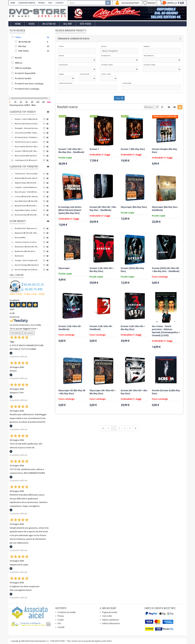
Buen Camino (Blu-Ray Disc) (26, 156)
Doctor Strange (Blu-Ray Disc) (27, 265)
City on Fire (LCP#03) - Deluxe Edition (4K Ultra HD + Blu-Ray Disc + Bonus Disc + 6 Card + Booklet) (27, 133)
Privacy (61, 616)
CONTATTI (59, 3)
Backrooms (19, 256)
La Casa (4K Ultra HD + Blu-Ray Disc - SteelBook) (27, 196)
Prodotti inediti (23, 78)
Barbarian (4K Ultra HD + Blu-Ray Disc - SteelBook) (27, 233)
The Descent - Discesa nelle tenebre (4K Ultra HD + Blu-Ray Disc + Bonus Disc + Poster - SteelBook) (27, 174)
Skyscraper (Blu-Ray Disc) (134, 207)
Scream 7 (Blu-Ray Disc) (133, 149)
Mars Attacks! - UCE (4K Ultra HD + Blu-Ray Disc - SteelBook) (27, 192)
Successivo (29, 333)
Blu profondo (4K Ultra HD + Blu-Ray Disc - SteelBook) (27, 206)
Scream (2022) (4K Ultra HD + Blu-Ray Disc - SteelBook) (166, 270)
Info (59, 623)
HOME (13, 3)
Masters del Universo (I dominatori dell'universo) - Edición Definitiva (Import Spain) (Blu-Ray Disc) (27, 124)
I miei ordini (107, 616)
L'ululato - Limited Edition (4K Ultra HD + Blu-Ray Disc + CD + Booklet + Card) (27, 187)
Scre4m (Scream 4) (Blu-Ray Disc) (166, 392)
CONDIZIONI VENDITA (27, 3)
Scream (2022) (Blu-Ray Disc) (132, 270)
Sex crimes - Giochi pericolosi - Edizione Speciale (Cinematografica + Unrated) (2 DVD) (166, 331)
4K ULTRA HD (49, 24)
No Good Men (20, 237)
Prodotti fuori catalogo (27, 89)
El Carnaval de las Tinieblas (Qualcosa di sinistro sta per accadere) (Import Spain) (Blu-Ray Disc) (27, 137)
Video (32, 24)
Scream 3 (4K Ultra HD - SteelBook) (101, 328)
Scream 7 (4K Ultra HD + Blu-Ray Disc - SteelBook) (71, 151)
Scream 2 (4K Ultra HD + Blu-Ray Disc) (102, 270)
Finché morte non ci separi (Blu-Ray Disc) (27, 142)
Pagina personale (110, 612)
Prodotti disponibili (25, 73)
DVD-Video (85, 24)
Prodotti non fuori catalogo (29, 84)
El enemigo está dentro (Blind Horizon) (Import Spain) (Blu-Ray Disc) (70, 210)
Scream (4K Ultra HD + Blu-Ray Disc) (134, 392)
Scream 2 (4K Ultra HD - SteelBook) (70, 328)
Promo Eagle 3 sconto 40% (165, 116)
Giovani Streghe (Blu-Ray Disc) (164, 151)
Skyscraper (64, 268)
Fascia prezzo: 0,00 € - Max (23, 105)
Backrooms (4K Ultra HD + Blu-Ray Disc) (27, 247)
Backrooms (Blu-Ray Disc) (25, 251)
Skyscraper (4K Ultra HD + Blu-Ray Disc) (103, 392)
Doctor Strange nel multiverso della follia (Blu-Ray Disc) (27, 269)
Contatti (61, 627)
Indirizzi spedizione (110, 620)
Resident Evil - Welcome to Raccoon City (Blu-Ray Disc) (27, 228)
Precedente (16, 333)
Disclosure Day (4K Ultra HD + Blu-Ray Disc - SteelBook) (27, 215)
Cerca (119, 98)
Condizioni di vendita (67, 612)
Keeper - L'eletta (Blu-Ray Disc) (27, 119)
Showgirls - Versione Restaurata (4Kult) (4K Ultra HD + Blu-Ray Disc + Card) (27, 128)
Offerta (19, 63)
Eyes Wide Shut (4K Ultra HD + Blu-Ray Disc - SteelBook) (27, 201)
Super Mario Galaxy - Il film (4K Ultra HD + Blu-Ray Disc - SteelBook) (27, 210)
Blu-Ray (68, 24)
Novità (18, 58)
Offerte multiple (23, 68)
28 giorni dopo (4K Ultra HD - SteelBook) (27, 183)
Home (18, 24)
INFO (50, 3)
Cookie (61, 620)
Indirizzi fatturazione (111, 623)
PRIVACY (42, 3)
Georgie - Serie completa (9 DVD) (27, 260)
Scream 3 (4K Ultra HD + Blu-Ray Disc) (133, 328)
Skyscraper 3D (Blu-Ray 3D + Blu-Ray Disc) (72, 392)
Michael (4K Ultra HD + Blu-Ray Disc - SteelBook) (27, 178)
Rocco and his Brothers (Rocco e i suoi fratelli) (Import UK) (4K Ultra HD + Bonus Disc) (27, 146)
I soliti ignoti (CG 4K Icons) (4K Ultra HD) (27, 160)
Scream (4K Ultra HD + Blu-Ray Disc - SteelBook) (103, 209)
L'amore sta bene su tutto (26, 242)
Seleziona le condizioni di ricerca (73, 38)
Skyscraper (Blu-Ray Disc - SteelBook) (165, 209)
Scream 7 (94, 149)
